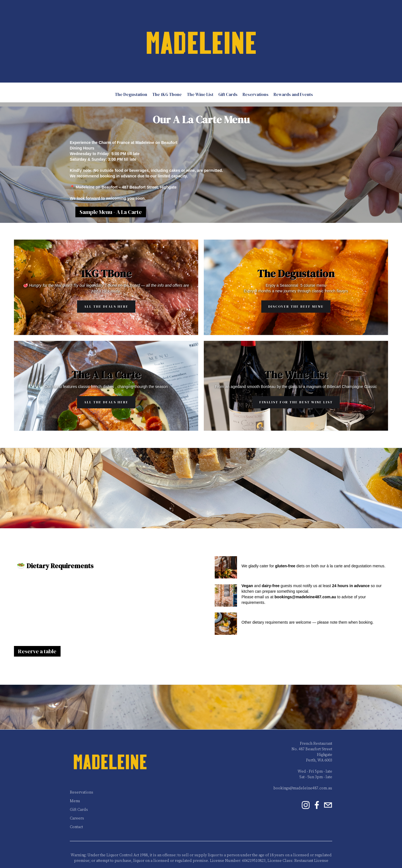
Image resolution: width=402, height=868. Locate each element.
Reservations (256, 94)
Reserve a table (37, 651)
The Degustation (131, 94)
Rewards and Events (293, 94)
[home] (201, 41)
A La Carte (100, 94)
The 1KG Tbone (167, 94)
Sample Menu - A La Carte (111, 212)
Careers (77, 818)
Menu (75, 801)
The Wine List (200, 94)
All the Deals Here (106, 307)
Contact (76, 827)
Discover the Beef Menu (296, 307)
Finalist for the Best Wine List (296, 402)
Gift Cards (228, 94)
